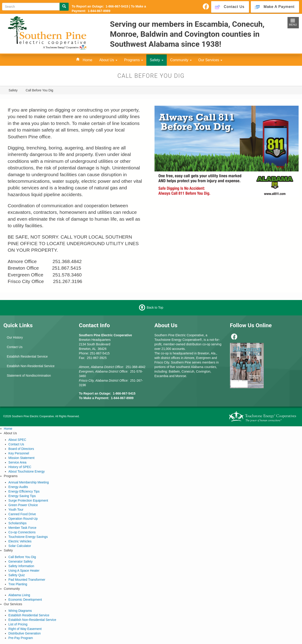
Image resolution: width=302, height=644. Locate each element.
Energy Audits (18, 487)
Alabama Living (19, 595)
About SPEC (17, 440)
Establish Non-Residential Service (31, 366)
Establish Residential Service (27, 356)
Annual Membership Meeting (29, 482)
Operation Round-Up (23, 519)
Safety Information (21, 566)
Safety (157, 60)
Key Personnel (19, 453)
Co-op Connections (22, 532)
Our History (15, 337)
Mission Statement (21, 458)
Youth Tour (16, 510)
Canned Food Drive (22, 514)
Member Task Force (22, 528)
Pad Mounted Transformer (27, 580)
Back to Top (155, 307)
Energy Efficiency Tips (24, 491)
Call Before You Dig (22, 557)
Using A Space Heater (24, 571)
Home (87, 60)
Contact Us (15, 347)
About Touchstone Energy (27, 471)
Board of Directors (21, 449)
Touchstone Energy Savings (28, 537)
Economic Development (25, 600)
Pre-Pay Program (21, 638)
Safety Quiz (17, 575)
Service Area (17, 462)
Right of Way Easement (25, 629)
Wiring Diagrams (20, 611)
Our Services (210, 60)
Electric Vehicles (20, 541)
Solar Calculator (20, 546)
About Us (108, 60)
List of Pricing (18, 624)
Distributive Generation (24, 633)
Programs (134, 60)
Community (181, 60)
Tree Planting (18, 584)
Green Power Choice (23, 505)
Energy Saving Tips (22, 496)
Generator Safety (21, 561)
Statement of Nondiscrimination (29, 376)
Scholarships (17, 523)
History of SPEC (20, 467)
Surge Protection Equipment (28, 500)
